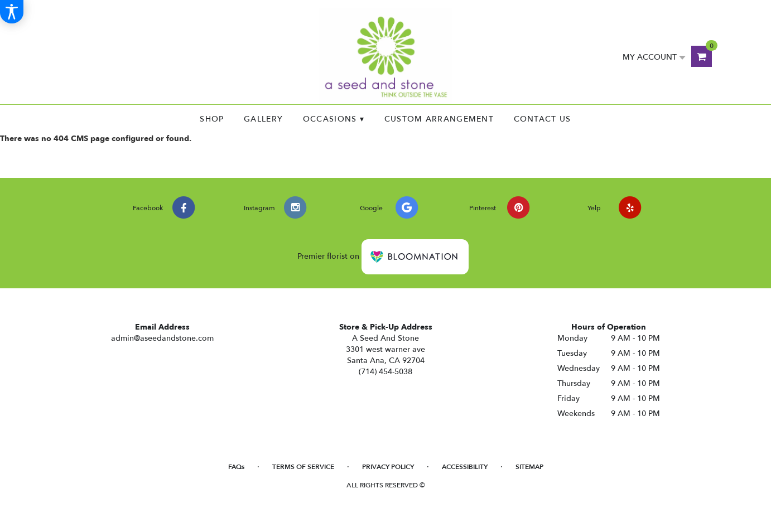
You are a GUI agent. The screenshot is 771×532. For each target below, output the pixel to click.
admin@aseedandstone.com (162, 338)
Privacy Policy (388, 467)
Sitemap (529, 467)
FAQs (236, 467)
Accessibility (465, 467)
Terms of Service (303, 467)
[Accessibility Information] (12, 12)
